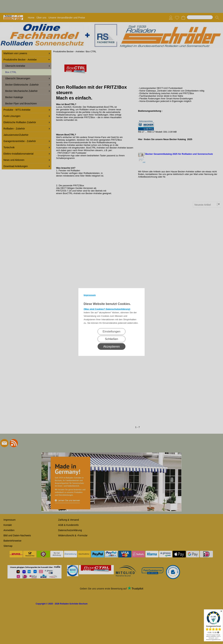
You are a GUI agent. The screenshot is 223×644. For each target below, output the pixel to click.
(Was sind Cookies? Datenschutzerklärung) (107, 309)
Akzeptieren (111, 347)
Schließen (111, 339)
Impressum (90, 295)
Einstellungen (111, 331)
